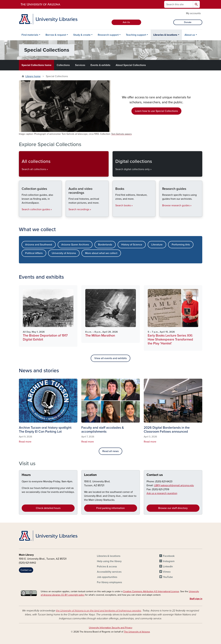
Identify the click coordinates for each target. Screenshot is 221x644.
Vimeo (167, 572)
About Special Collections (131, 65)
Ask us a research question (162, 493)
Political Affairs (34, 253)
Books (115, 214)
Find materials (30, 35)
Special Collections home (36, 65)
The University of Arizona (137, 632)
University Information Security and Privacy (111, 628)
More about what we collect (101, 253)
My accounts (193, 13)
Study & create (82, 35)
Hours (26, 475)
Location (90, 475)
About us (190, 35)
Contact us (155, 475)
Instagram (169, 561)
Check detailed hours (48, 508)
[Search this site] (179, 4)
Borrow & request (56, 35)
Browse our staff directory (173, 508)
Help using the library (109, 561)
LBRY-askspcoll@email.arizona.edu (174, 485)
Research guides (162, 214)
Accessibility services (109, 572)
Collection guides (22, 214)
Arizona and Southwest (39, 245)
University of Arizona (64, 253)
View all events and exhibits (110, 358)
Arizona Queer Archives (75, 245)
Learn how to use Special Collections (156, 111)
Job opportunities (107, 577)
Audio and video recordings (68, 214)
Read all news (110, 451)
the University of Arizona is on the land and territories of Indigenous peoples (99, 611)
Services (80, 65)
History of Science (132, 245)
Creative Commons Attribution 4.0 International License (151, 591)
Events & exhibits (100, 65)
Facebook (169, 556)
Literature (157, 245)
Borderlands (105, 245)
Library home (33, 76)
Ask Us (126, 22)
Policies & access (107, 567)
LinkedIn (168, 567)
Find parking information (110, 508)
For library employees (109, 582)
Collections (63, 65)
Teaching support (136, 35)
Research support (108, 35)
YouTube (168, 577)
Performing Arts (181, 245)
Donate (188, 22)
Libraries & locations (165, 35)
